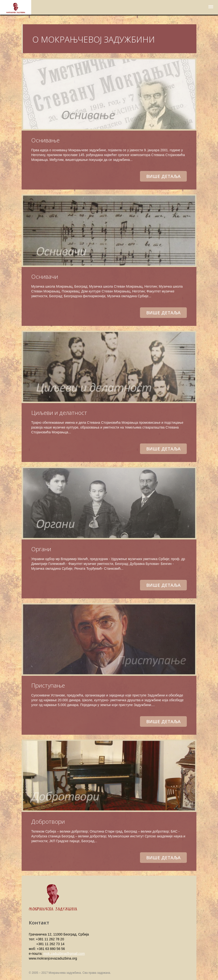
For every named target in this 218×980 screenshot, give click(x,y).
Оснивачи (45, 276)
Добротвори (48, 821)
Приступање (48, 685)
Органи (41, 549)
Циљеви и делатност (59, 413)
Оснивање (45, 140)
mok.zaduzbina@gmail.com (64, 954)
